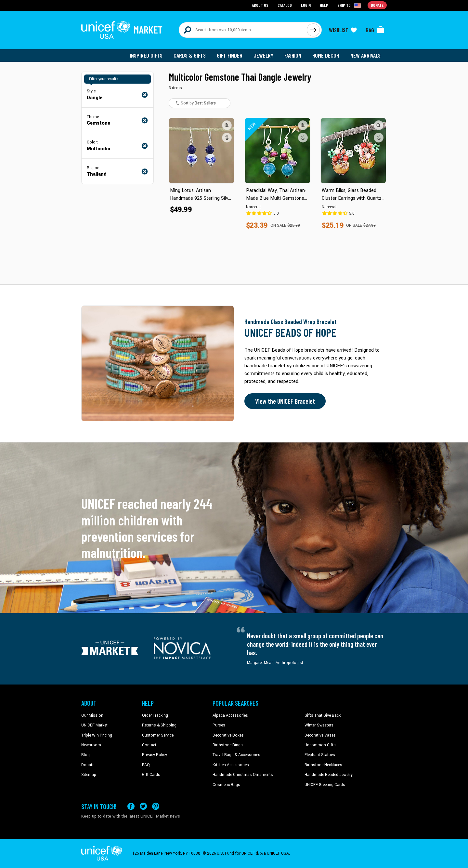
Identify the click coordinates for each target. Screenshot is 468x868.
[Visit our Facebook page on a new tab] (131, 806)
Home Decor (326, 55)
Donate (88, 765)
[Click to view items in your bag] (375, 30)
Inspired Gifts (146, 55)
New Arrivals (365, 55)
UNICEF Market (94, 725)
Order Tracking (155, 715)
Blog (85, 755)
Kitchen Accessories (231, 765)
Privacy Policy (155, 755)
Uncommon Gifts (320, 745)
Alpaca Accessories (230, 715)
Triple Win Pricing (97, 735)
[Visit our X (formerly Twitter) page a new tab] (143, 806)
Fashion (293, 55)
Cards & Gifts (190, 55)
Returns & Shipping (159, 725)
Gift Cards (151, 775)
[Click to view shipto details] (350, 5)
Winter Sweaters (319, 725)
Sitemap (89, 775)
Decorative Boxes (228, 735)
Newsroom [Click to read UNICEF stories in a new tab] (91, 745)
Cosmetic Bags (226, 785)
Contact (149, 745)
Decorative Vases (320, 735)
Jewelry (263, 55)
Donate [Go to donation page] (377, 5)
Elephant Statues (320, 755)
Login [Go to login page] (306, 5)
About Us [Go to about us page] (260, 5)
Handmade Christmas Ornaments (243, 775)
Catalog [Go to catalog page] (285, 5)
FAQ (146, 765)
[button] (227, 125)
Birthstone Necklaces (323, 765)
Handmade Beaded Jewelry (329, 775)
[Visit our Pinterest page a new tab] (156, 806)
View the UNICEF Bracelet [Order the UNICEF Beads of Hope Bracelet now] (285, 401)
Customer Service (158, 735)
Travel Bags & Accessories (236, 755)
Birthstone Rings (228, 745)
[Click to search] (313, 30)
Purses (219, 725)
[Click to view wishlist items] (343, 30)
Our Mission (92, 715)
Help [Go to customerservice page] (324, 5)
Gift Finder (230, 55)
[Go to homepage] (122, 30)
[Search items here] (243, 30)
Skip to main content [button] (234, 0)
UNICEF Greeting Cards (325, 785)
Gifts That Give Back (323, 715)
